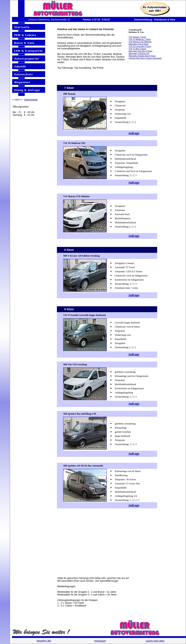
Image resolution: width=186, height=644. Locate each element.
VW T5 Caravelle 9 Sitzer (140, 46)
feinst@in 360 (44, 641)
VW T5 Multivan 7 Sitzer (140, 39)
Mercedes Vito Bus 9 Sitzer (141, 51)
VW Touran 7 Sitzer (137, 37)
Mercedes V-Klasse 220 (139, 53)
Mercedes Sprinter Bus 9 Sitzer (142, 56)
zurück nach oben (155, 641)
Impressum (100, 641)
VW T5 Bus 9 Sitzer (137, 49)
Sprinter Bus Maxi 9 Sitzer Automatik (145, 58)
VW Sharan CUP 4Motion (140, 41)
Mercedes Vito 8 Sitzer (139, 44)
